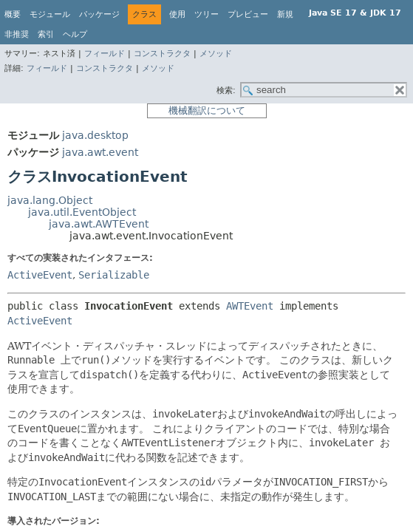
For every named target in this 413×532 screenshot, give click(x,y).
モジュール (50, 14)
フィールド (105, 54)
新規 (285, 14)
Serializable (114, 275)
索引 (46, 34)
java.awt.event (100, 152)
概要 (13, 14)
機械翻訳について (207, 110)
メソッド (216, 54)
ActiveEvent (40, 275)
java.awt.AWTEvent (99, 224)
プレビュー (248, 14)
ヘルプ (75, 34)
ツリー (206, 14)
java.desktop (95, 135)
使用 (177, 14)
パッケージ (99, 14)
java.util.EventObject (82, 212)
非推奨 (17, 34)
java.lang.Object (50, 200)
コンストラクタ (162, 54)
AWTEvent (250, 306)
